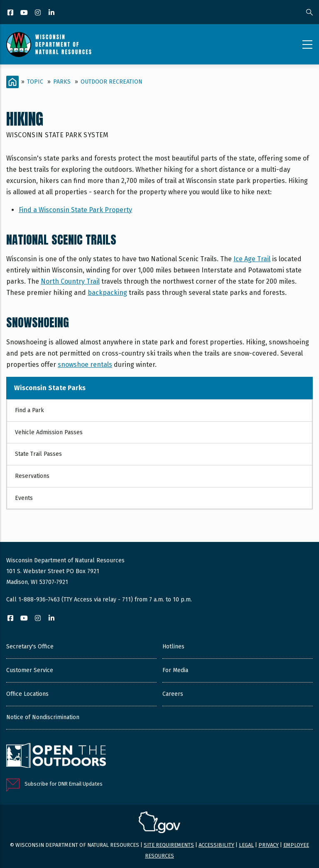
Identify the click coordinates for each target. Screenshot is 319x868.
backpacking (107, 293)
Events (24, 498)
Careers (173, 694)
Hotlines (173, 647)
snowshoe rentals (85, 365)
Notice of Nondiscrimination (43, 717)
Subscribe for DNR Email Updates (64, 784)
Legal (246, 845)
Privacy (269, 845)
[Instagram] (38, 13)
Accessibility (216, 845)
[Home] (12, 82)
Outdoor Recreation (112, 82)
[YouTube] (25, 13)
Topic (35, 82)
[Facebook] (11, 13)
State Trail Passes (38, 454)
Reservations (32, 476)
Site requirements (169, 845)
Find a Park (29, 410)
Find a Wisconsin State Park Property (75, 210)
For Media (175, 670)
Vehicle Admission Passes (49, 432)
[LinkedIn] (52, 13)
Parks (62, 82)
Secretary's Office (30, 647)
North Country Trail (70, 281)
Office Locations (27, 694)
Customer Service (30, 670)
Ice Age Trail (252, 259)
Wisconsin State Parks (50, 388)
